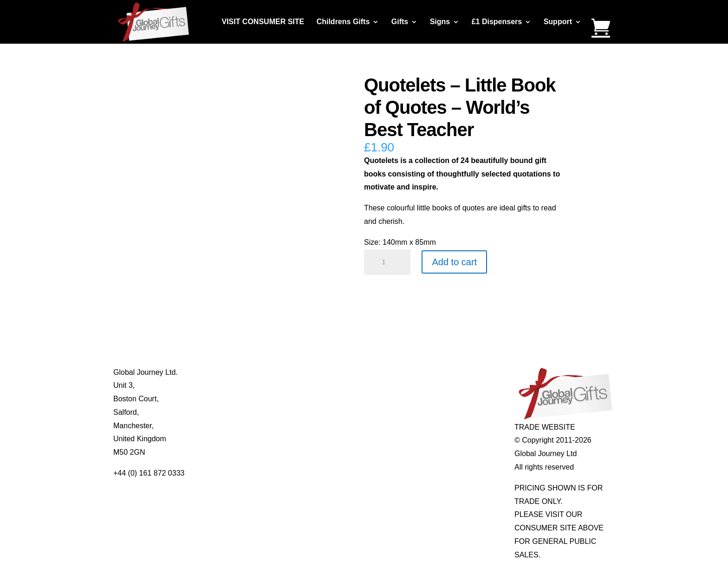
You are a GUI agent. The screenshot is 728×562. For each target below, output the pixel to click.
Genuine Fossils (441, 426)
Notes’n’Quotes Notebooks (358, 399)
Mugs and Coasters (346, 372)
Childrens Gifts (343, 22)
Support (558, 22)
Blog (221, 385)
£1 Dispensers (497, 22)
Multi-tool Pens (338, 385)
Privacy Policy (237, 426)
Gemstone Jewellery (448, 385)
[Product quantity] (387, 262)
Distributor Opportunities (254, 452)
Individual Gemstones (450, 372)
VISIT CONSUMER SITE (263, 22)
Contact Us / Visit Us (247, 399)
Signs (440, 22)
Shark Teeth (434, 412)
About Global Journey (249, 372)
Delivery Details (239, 439)
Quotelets (330, 412)
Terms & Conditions (246, 412)
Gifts (400, 22)
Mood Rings (434, 399)
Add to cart (454, 262)
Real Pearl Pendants (348, 426)
